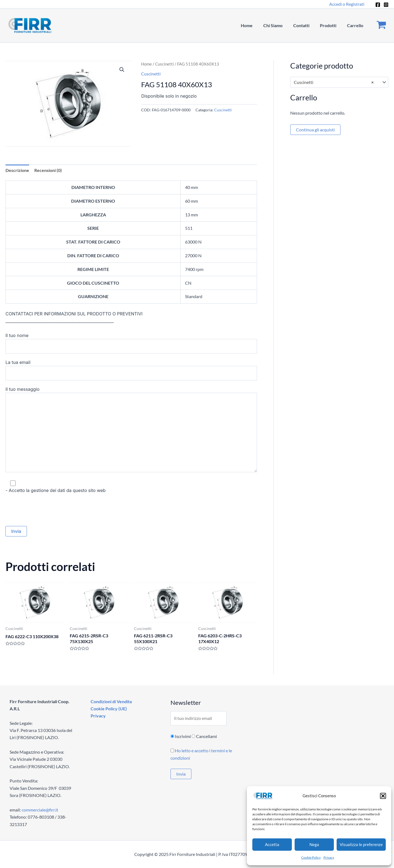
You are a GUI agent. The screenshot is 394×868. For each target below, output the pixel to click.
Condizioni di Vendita (111, 701)
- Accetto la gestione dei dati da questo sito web (131, 486)
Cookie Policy (311, 857)
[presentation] (47, 510)
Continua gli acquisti (315, 130)
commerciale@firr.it (40, 810)
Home (255, 25)
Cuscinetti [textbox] (334, 82)
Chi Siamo (279, 25)
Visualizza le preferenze (361, 844)
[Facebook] (378, 5)
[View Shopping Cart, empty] (381, 26)
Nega (314, 844)
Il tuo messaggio (131, 430)
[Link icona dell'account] (347, 4)
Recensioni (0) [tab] (48, 170)
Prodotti (331, 25)
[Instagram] (386, 5)
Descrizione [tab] (17, 170)
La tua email (131, 370)
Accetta (272, 844)
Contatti (306, 25)
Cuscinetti (164, 64)
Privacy (329, 857)
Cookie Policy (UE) (108, 709)
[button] (383, 796)
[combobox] (339, 82)
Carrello (356, 25)
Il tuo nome (131, 343)
